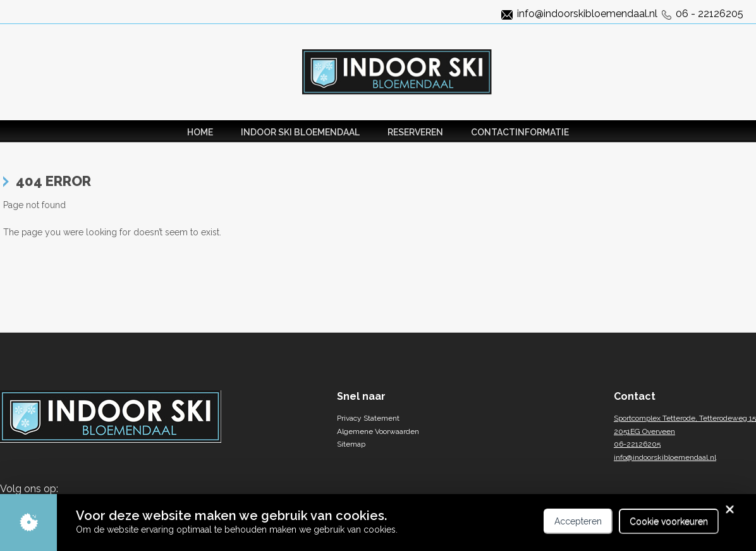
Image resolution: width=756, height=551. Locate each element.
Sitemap (351, 444)
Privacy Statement (368, 418)
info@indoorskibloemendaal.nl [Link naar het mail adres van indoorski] (587, 14)
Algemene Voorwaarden (378, 431)
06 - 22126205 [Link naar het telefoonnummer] (710, 14)
